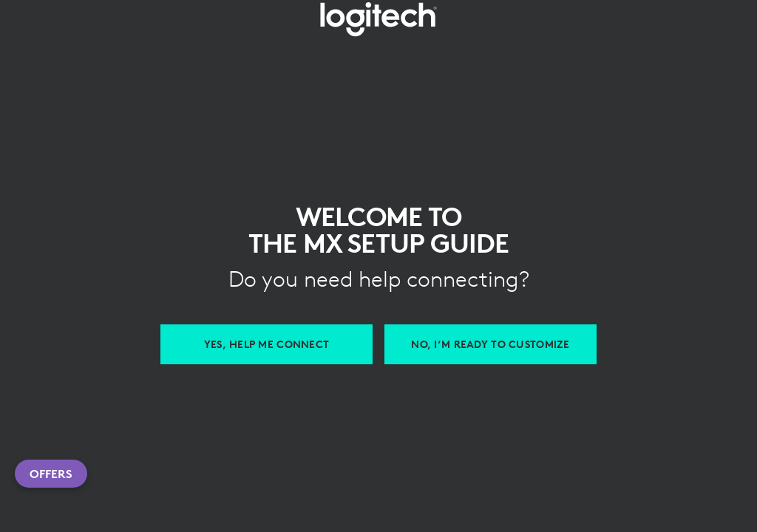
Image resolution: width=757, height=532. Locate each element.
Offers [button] (51, 474)
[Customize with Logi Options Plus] (490, 344)
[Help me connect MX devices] (267, 344)
